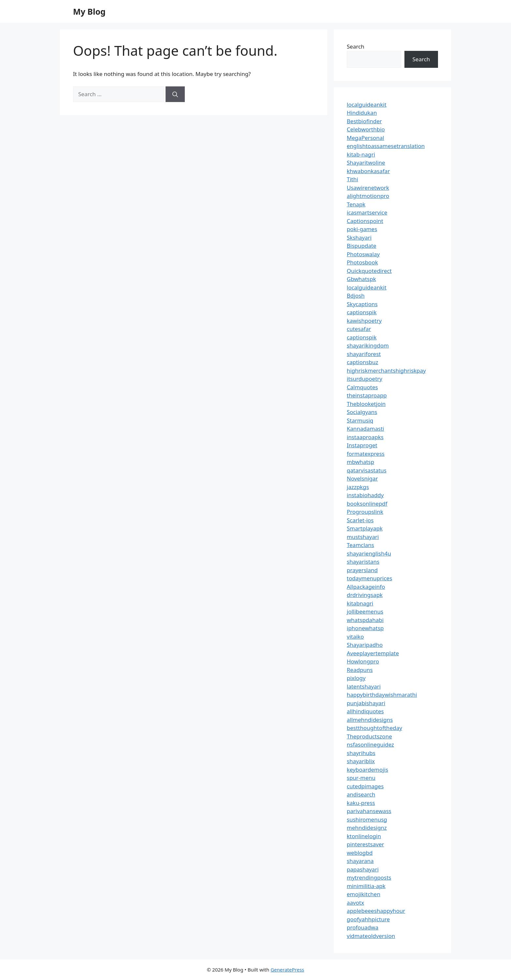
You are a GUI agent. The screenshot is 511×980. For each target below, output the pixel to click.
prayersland (362, 570)
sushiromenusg (367, 819)
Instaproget (362, 445)
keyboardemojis (367, 770)
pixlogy (356, 678)
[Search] (175, 94)
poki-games (362, 229)
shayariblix (361, 761)
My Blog (89, 11)
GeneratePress (287, 970)
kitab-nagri (361, 154)
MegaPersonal (365, 138)
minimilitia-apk (366, 886)
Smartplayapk (365, 528)
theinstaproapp (367, 395)
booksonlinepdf (367, 504)
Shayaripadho (365, 645)
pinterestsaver (365, 844)
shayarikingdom (368, 345)
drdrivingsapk (365, 595)
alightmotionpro (368, 196)
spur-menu (361, 778)
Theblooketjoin (366, 404)
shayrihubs (361, 753)
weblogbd (360, 853)
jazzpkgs (358, 487)
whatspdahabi (365, 620)
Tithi (352, 179)
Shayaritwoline (366, 163)
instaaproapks (365, 437)
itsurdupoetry (365, 379)
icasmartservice (367, 212)
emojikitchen (364, 894)
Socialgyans (362, 412)
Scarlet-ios (360, 520)
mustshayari (363, 537)
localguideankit (367, 104)
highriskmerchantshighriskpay (386, 371)
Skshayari (359, 238)
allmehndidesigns (370, 720)
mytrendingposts (369, 877)
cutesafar (359, 329)
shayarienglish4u (369, 553)
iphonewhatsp (365, 628)
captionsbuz (363, 362)
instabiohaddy (365, 495)
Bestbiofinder (364, 121)
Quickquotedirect (369, 271)
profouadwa (363, 927)
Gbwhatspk (361, 279)
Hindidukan (362, 113)
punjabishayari (366, 703)
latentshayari (364, 686)
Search (356, 46)
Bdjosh (356, 296)
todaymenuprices (369, 578)
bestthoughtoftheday (374, 728)
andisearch (361, 794)
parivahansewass (369, 811)
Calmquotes (362, 387)
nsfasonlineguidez (370, 744)
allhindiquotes (365, 711)
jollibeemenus (365, 611)
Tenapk (356, 204)
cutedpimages (365, 786)
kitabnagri (360, 603)
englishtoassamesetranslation (386, 146)
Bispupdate (362, 246)
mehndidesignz (367, 828)
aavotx (355, 903)
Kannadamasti (365, 429)
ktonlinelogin (364, 836)
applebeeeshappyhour (376, 911)
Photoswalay (363, 254)
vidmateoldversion (371, 936)
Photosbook (362, 262)
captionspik (362, 312)
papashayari (363, 869)
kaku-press (361, 803)
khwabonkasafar (368, 171)
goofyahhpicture (368, 919)
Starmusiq (360, 420)
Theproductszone (369, 736)
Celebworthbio (366, 129)
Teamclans (360, 545)
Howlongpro (363, 661)
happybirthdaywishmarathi (382, 695)
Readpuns (360, 670)
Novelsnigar (362, 478)
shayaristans (363, 562)
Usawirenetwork (368, 188)
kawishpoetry (364, 321)
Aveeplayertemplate (373, 653)
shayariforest (364, 354)
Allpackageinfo (366, 587)
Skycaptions (362, 304)
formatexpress (366, 454)
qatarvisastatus (367, 470)
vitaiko (355, 637)
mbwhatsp (360, 462)
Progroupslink (365, 512)
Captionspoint (365, 221)
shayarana (360, 861)
